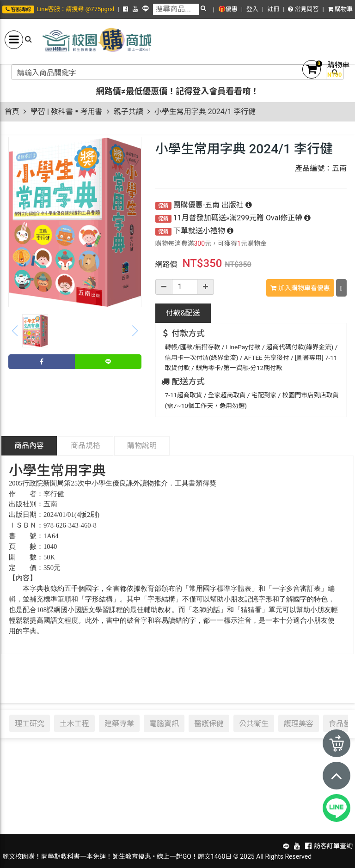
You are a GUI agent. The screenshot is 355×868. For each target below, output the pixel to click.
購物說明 (142, 446)
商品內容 (29, 446)
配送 (183, 313)
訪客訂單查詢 (333, 846)
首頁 (12, 112)
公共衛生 (254, 723)
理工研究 (30, 723)
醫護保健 (209, 723)
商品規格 (86, 446)
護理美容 (299, 723)
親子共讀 (129, 112)
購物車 (340, 9)
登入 (252, 9)
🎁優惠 (228, 9)
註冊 (273, 9)
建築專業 (119, 723)
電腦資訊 (164, 723)
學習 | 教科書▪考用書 (67, 112)
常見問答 (303, 9)
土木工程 (74, 723)
